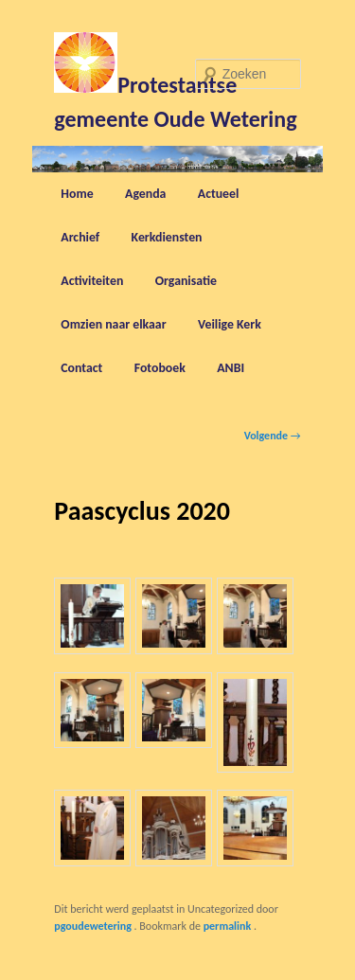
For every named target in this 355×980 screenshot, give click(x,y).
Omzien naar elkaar (113, 324)
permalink (229, 926)
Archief (80, 237)
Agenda (145, 194)
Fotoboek (160, 368)
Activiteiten (92, 281)
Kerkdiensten (167, 237)
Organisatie (186, 281)
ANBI (231, 368)
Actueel (219, 194)
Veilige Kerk (230, 324)
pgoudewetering (94, 926)
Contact (81, 368)
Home (77, 194)
